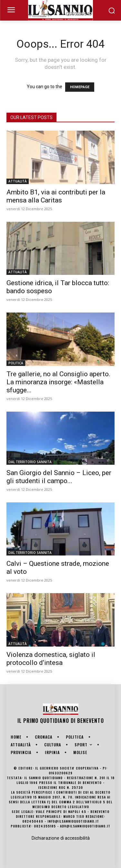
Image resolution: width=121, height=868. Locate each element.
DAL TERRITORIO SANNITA (30, 462)
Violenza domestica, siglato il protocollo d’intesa (51, 659)
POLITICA (16, 363)
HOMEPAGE (80, 87)
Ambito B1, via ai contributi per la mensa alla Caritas (56, 196)
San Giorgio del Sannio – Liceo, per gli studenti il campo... (59, 477)
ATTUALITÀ (18, 181)
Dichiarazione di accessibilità (61, 838)
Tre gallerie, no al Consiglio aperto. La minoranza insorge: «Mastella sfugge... (58, 382)
